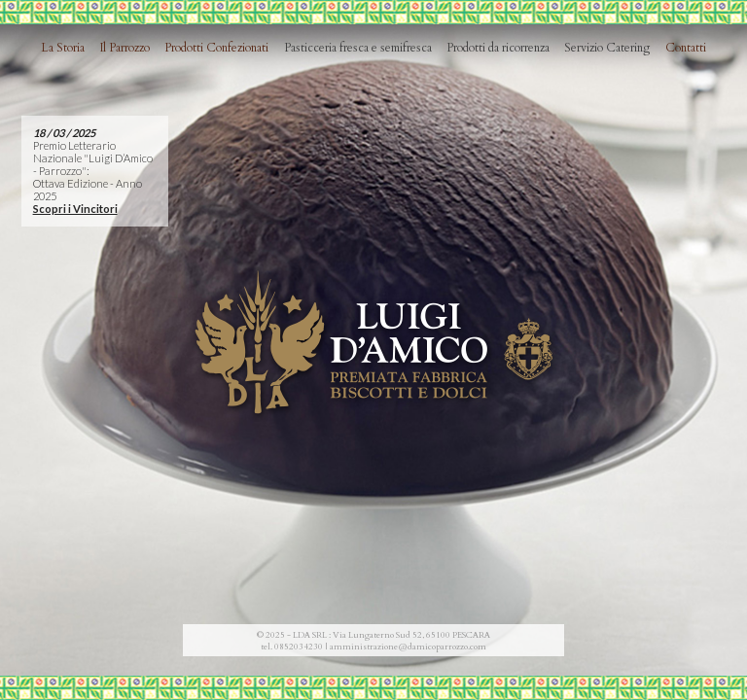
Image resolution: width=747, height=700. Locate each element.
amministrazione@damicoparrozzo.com (408, 647)
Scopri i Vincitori (75, 209)
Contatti (686, 48)
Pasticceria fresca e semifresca (358, 48)
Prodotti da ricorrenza (498, 48)
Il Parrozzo (125, 48)
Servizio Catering (607, 48)
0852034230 (299, 647)
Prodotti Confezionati (216, 48)
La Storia (63, 48)
